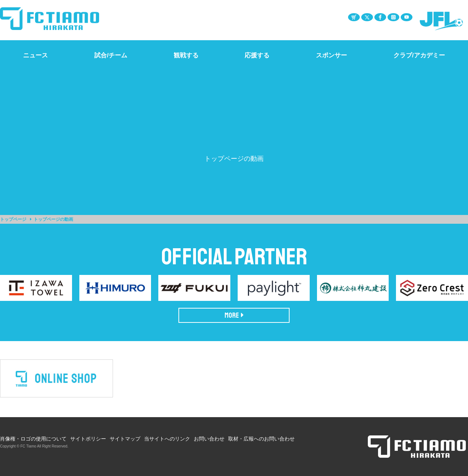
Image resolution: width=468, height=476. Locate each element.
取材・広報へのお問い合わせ (261, 439)
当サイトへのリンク (167, 439)
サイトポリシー (88, 439)
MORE (234, 315)
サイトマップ (125, 439)
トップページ (13, 219)
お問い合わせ (209, 439)
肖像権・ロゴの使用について (33, 439)
